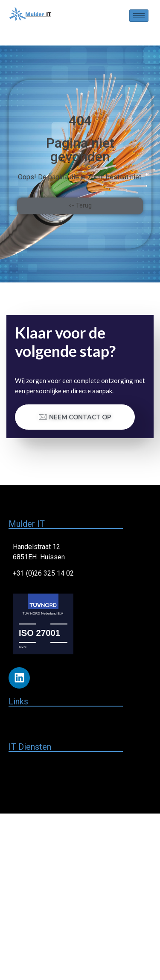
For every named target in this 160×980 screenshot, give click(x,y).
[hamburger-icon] (139, 16)
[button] (80, 218)
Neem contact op (75, 417)
